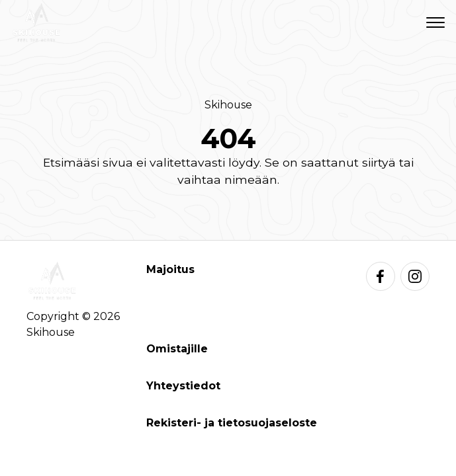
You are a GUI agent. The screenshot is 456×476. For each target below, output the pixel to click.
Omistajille (177, 349)
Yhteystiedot (183, 386)
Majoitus (170, 269)
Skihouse (228, 105)
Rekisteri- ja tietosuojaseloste (232, 423)
